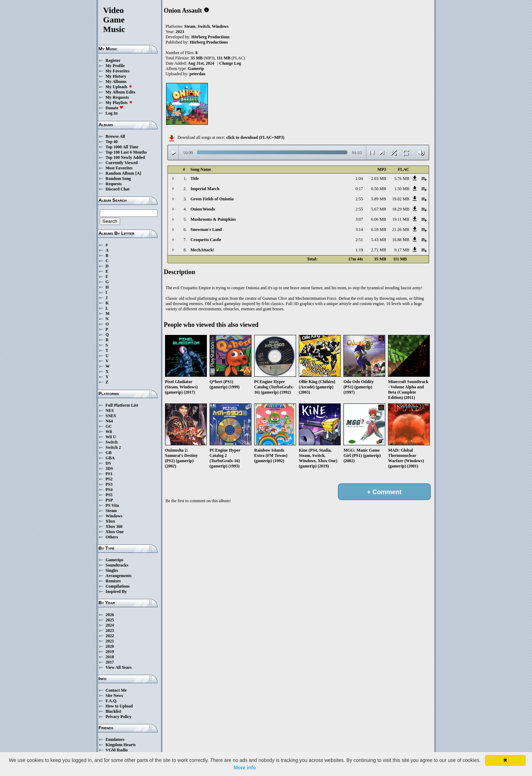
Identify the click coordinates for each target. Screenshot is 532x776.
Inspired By (116, 591)
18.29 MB (401, 209)
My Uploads (119, 87)
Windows (114, 516)
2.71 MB (379, 250)
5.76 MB (402, 179)
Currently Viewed (122, 163)
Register (113, 60)
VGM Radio (117, 750)
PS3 (109, 484)
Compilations (118, 586)
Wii (109, 432)
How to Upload (119, 706)
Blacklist (114, 711)
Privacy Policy (119, 717)
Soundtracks (117, 565)
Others (112, 537)
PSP (109, 500)
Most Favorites (119, 168)
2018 (110, 657)
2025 (110, 620)
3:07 (359, 219)
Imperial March (205, 189)
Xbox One (115, 532)
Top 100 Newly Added (125, 157)
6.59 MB (379, 229)
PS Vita (112, 505)
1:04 (359, 179)
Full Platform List (122, 405)
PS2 (109, 479)
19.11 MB (401, 219)
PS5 (109, 495)
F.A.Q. (111, 701)
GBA (110, 458)
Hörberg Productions (211, 37)
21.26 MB (401, 229)
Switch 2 (113, 447)
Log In (112, 113)
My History (116, 76)
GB (109, 453)
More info (245, 768)
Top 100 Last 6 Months (126, 152)
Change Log (230, 63)
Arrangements (119, 576)
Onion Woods (203, 209)
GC (109, 426)
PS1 (109, 474)
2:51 (359, 240)
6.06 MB (379, 219)
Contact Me (116, 690)
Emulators (115, 739)
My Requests (117, 97)
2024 (110, 625)
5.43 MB (379, 240)
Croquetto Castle (206, 240)
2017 (110, 662)
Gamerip (196, 69)
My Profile (115, 66)
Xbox (110, 521)
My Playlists (119, 103)
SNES (111, 416)
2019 (110, 652)
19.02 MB (401, 199)
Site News (114, 696)
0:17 (359, 189)
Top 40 (112, 142)
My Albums (116, 82)
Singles (112, 570)
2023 (110, 630)
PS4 (109, 490)
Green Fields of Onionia (212, 199)
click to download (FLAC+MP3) (255, 137)
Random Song (118, 179)
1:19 (359, 250)
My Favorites (118, 71)
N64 (109, 421)
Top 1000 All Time (122, 147)
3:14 (359, 229)
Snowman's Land (206, 229)
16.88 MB (401, 240)
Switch (112, 442)
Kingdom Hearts (121, 745)
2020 (110, 646)
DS (108, 463)
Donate (115, 108)
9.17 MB (402, 250)
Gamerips (115, 560)
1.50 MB (402, 189)
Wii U (111, 437)
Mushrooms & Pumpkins (213, 219)
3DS (109, 468)
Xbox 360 (114, 526)
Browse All (115, 136)
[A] (138, 173)
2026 (110, 615)
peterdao (198, 74)
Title (195, 179)
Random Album (120, 173)
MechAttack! (202, 250)
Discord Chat (118, 189)
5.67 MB (379, 209)
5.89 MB (379, 199)
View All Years (119, 667)
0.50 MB (379, 189)
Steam (111, 511)
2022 (110, 636)
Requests (114, 184)
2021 (110, 641)
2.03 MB (379, 179)
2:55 (359, 199)
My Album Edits (121, 92)
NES (110, 410)
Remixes (113, 581)
